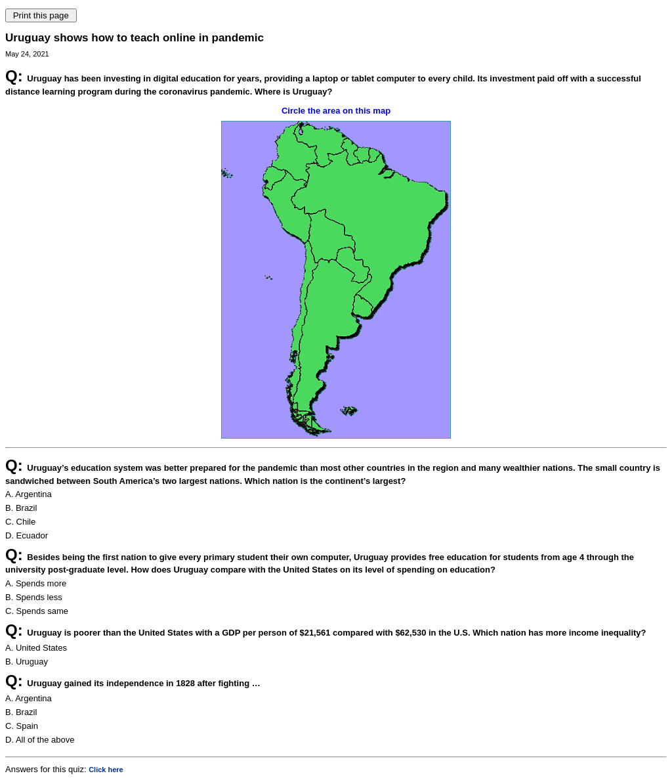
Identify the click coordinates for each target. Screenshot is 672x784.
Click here (106, 770)
